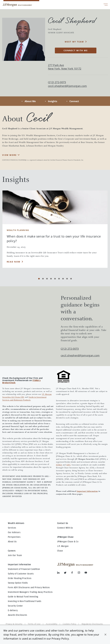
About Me (30, 101)
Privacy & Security (14, 624)
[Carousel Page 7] (63, 279)
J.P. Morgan (63, 546)
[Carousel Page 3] (47, 279)
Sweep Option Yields (18, 583)
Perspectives (14, 537)
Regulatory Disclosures (92, 624)
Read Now (14, 262)
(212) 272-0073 (70, 349)
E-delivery (13, 610)
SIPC (68, 465)
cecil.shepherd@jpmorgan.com (67, 86)
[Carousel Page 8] (67, 279)
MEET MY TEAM (74, 42)
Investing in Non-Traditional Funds (25, 601)
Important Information (87, 491)
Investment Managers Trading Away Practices (30, 592)
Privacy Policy (60, 639)
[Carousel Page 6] (59, 279)
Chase (60, 551)
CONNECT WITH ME (76, 50)
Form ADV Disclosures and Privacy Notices (29, 587)
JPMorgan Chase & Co (68, 542)
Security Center (15, 606)
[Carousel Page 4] (51, 279)
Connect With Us (65, 528)
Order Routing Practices (20, 578)
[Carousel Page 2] (43, 279)
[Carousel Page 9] (71, 279)
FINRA (59, 465)
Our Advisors (14, 532)
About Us (12, 542)
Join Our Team (15, 555)
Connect (74, 101)
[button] (105, 635)
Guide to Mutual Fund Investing (23, 597)
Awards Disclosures (18, 615)
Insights (53, 101)
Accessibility (51, 624)
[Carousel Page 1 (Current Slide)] (39, 279)
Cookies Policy (69, 624)
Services (12, 528)
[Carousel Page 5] (55, 279)
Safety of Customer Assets (21, 574)
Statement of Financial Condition (24, 569)
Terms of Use (34, 624)
